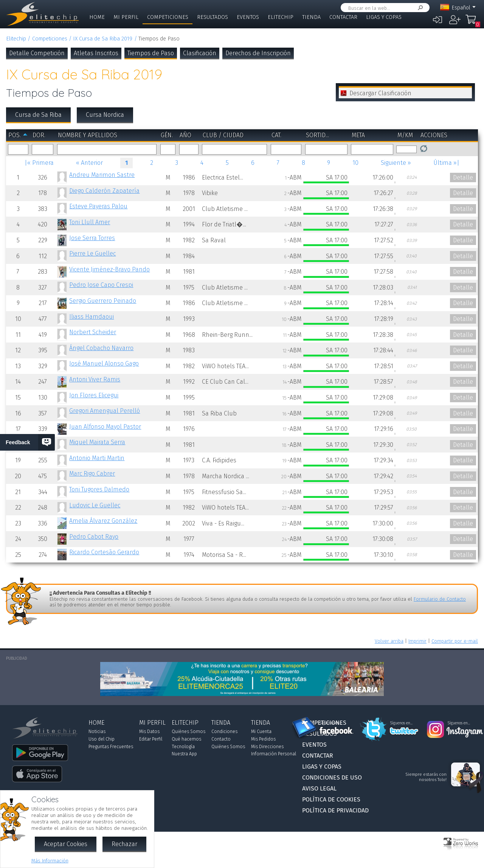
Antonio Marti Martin (97, 458)
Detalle (463, 177)
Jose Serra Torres (92, 238)
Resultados (213, 17)
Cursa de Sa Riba (38, 115)
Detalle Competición (37, 53)
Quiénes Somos (188, 732)
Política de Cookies (331, 799)
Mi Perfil (126, 17)
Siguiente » (396, 163)
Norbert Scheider (93, 332)
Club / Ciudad (223, 135)
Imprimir (417, 641)
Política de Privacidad (335, 810)
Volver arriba (389, 641)
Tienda (311, 17)
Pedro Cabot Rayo (94, 537)
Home (97, 17)
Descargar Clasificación (380, 93)
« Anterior (89, 163)
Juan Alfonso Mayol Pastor (105, 427)
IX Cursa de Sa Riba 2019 (103, 39)
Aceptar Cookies (66, 844)
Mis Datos (149, 732)
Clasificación (200, 53)
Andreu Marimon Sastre (102, 175)
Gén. (167, 135)
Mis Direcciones (267, 747)
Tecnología (183, 747)
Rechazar (124, 844)
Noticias (97, 732)
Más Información (50, 861)
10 (355, 163)
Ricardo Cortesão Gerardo (104, 552)
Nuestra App (184, 754)
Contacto (221, 739)
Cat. (276, 135)
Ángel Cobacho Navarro (101, 348)
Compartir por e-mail (455, 641)
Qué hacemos (186, 739)
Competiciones (168, 17)
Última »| (446, 163)
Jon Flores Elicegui (94, 395)
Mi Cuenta (261, 732)
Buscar (419, 8)
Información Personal (274, 754)
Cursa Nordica (105, 115)
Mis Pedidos (263, 739)
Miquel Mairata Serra (97, 442)
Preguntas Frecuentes (111, 747)
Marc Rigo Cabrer (92, 474)
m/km (405, 135)
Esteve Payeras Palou (98, 206)
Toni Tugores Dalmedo (99, 489)
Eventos (248, 17)
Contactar (343, 17)
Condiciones (224, 732)
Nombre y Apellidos (88, 135)
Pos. (15, 135)
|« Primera (39, 163)
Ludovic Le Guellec (95, 505)
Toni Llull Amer (90, 222)
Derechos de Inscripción (258, 53)
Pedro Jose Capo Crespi (101, 285)
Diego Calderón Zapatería (104, 191)
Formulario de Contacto (440, 599)
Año (185, 135)
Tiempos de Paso (151, 53)
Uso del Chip (102, 739)
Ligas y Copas (384, 17)
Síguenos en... (331, 723)
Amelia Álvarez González (103, 521)
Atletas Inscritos (96, 53)
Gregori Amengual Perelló (105, 411)
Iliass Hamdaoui (92, 317)
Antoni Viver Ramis (95, 379)
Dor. (39, 135)
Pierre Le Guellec (92, 253)
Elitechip (281, 17)
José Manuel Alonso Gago (104, 363)
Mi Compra (473, 23)
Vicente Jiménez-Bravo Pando (109, 269)
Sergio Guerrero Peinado (103, 301)
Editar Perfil (151, 739)
